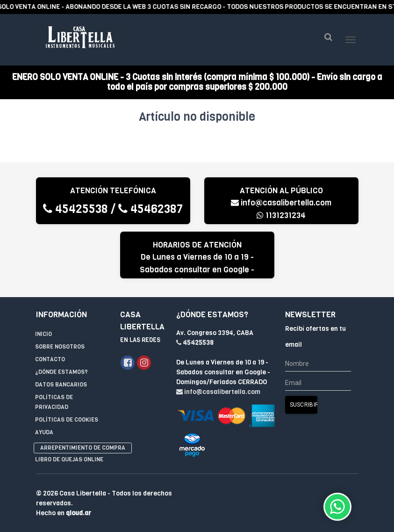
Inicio (43, 334)
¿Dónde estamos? (61, 372)
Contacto (50, 359)
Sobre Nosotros (60, 347)
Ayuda (44, 432)
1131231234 (281, 215)
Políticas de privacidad (54, 402)
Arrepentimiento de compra (83, 448)
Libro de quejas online (69, 459)
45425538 (75, 209)
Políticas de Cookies (67, 420)
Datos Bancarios (61, 385)
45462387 (150, 209)
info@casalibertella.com (281, 203)
